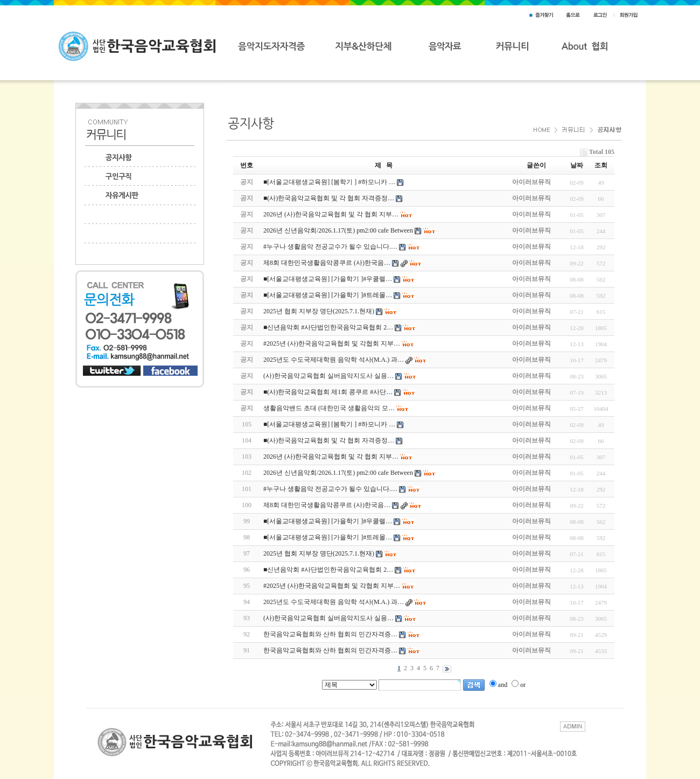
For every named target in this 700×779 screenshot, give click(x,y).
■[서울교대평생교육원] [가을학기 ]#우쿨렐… (328, 521)
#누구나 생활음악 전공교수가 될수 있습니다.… (330, 489)
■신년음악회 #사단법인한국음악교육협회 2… (328, 570)
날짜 (577, 165)
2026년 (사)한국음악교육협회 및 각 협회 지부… (331, 457)
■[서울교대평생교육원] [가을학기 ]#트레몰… (328, 537)
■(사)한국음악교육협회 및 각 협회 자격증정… (329, 440)
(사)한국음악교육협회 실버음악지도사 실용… (328, 618)
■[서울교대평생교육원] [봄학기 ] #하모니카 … (329, 424)
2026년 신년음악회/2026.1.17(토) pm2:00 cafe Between (338, 473)
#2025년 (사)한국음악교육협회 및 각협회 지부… (332, 586)
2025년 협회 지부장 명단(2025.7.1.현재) (319, 553)
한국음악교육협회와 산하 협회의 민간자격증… (330, 634)
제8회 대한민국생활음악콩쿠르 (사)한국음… (327, 505)
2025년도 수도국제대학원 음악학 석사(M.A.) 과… (334, 602)
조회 (601, 165)
